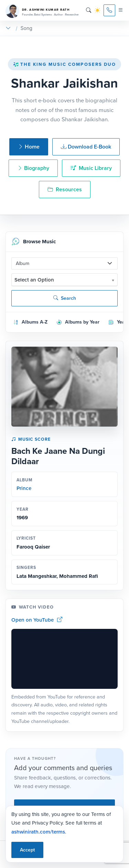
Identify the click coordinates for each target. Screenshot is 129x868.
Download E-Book (86, 147)
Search (65, 298)
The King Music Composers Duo (65, 64)
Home (29, 147)
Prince (24, 488)
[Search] (89, 10)
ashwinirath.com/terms (38, 832)
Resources (65, 189)
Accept (27, 850)
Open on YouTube (37, 620)
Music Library (91, 168)
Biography (33, 168)
